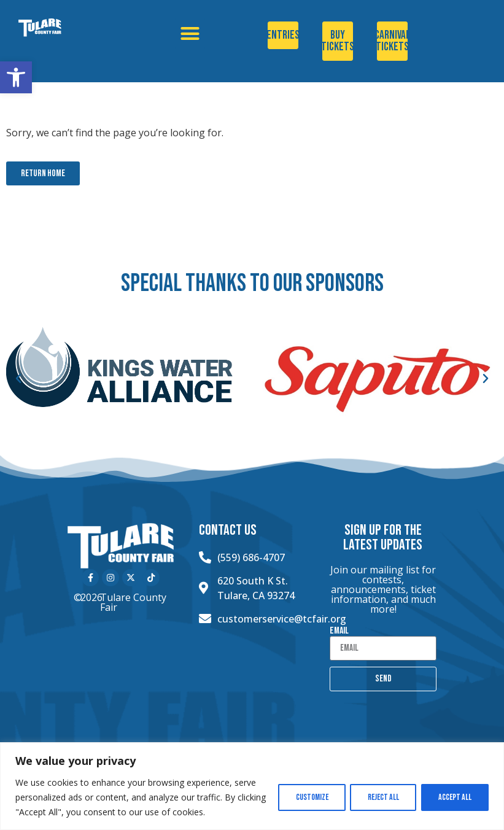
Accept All (454, 797)
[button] (16, 77)
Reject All (380, 797)
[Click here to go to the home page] (59, 28)
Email (339, 631)
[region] (252, 786)
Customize (307, 797)
